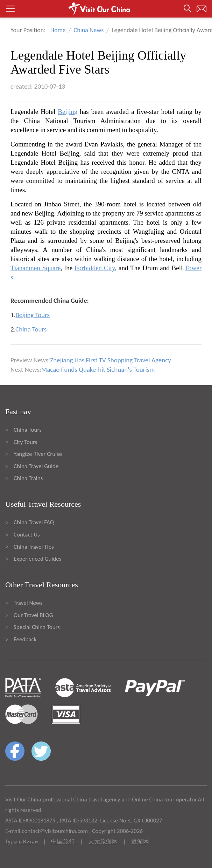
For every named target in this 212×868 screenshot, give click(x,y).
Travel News (28, 603)
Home (58, 30)
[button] (106, 9)
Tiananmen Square (36, 268)
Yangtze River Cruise (38, 454)
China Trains (28, 478)
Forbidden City (95, 268)
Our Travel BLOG (33, 615)
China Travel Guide (36, 466)
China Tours (28, 430)
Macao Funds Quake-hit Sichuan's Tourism (98, 370)
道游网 (140, 842)
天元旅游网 (103, 842)
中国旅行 (63, 842)
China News (89, 30)
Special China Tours (37, 627)
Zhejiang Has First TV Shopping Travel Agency (111, 360)
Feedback (25, 639)
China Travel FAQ (34, 522)
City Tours (25, 442)
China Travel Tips (34, 547)
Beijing (68, 112)
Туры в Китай (22, 842)
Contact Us (27, 535)
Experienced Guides (37, 559)
